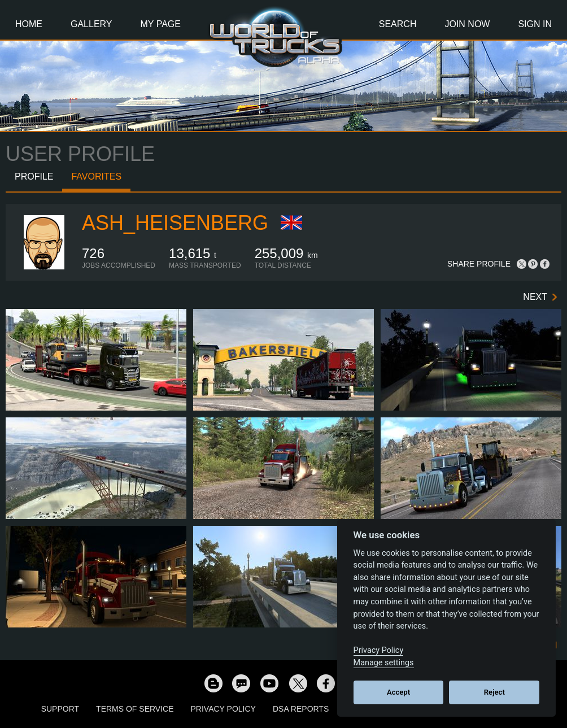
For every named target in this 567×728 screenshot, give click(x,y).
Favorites (96, 176)
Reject (494, 692)
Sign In (535, 24)
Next (535, 297)
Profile (34, 176)
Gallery (91, 24)
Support (60, 709)
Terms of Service (135, 709)
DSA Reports (301, 709)
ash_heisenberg (175, 223)
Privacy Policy (223, 709)
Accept (398, 692)
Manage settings (384, 663)
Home (29, 24)
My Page (161, 24)
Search (398, 24)
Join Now (467, 24)
